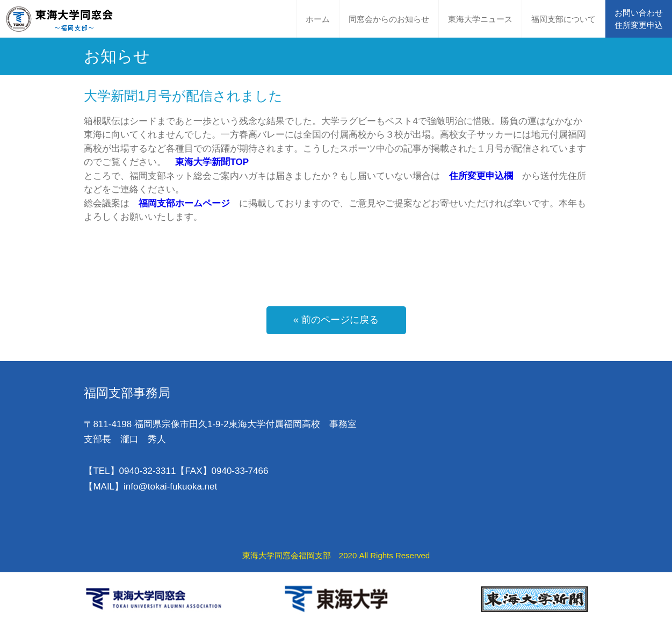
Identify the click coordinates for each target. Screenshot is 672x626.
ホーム (318, 19)
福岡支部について (563, 19)
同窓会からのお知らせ (389, 19)
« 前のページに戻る (336, 320)
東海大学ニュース (480, 19)
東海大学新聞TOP (212, 162)
